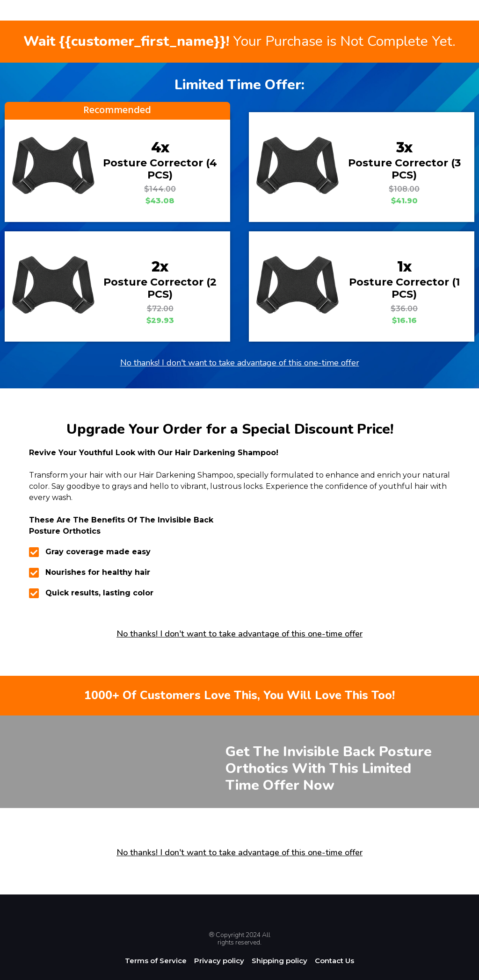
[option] (456, 973)
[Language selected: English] (456, 972)
